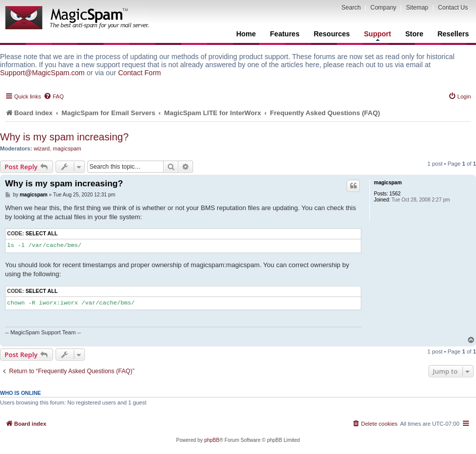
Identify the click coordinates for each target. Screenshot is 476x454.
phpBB (212, 440)
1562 (395, 194)
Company (383, 8)
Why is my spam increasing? (64, 137)
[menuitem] (54, 96)
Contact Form (140, 73)
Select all (41, 234)
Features (284, 34)
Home (246, 34)
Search (351, 8)
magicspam (67, 148)
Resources (332, 34)
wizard (42, 148)
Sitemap (417, 8)
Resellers (453, 34)
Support (377, 35)
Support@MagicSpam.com (42, 73)
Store (414, 34)
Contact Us (453, 8)
